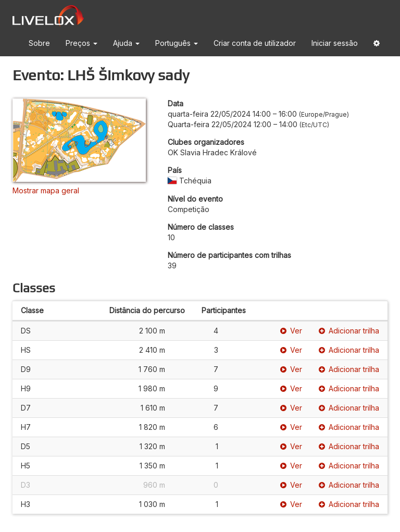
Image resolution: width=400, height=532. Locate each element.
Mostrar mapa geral (46, 190)
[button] (377, 45)
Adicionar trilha (349, 331)
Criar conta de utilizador (255, 43)
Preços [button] (82, 43)
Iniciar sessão (335, 43)
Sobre (39, 43)
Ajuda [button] (126, 43)
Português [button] (177, 43)
